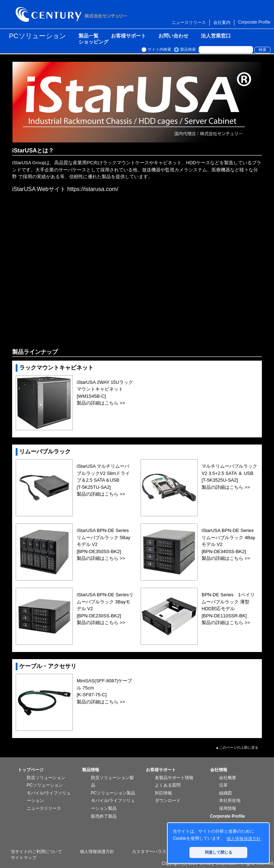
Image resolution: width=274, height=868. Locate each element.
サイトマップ (24, 858)
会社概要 (228, 778)
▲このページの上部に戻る (237, 747)
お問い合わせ (173, 36)
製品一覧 (88, 36)
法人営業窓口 (216, 36)
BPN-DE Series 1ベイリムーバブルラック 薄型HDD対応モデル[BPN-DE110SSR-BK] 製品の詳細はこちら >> (228, 609)
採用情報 (228, 808)
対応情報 (163, 793)
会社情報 (219, 770)
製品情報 (91, 770)
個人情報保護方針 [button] (244, 839)
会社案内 (222, 22)
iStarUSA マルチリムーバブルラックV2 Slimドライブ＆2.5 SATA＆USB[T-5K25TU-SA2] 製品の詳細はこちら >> (103, 480)
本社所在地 (230, 801)
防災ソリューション (46, 778)
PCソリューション (37, 36)
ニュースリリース (189, 22)
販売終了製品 (104, 816)
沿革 (223, 785)
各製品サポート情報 (174, 778)
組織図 (225, 793)
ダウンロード (168, 801)
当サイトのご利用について (36, 852)
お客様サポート (128, 36)
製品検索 (188, 49)
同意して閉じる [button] (219, 852)
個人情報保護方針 (97, 852)
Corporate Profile (254, 22)
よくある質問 (168, 785)
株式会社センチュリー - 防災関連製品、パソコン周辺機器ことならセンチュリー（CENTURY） (73, 14)
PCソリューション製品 (113, 793)
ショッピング (93, 42)
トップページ (31, 770)
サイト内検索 (159, 49)
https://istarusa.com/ (93, 189)
